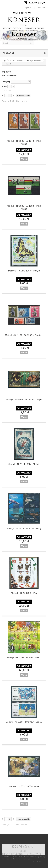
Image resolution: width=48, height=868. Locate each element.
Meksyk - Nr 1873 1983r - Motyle (24, 271)
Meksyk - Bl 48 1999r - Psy (24, 593)
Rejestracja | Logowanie (35, 8)
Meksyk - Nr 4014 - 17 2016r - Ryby (24, 529)
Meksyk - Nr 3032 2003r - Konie (24, 786)
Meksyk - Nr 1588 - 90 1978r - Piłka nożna (24, 142)
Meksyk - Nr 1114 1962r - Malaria (24, 464)
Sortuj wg (6, 82)
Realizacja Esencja (39, 861)
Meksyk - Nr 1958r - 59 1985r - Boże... (24, 722)
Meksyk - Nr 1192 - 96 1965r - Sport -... (24, 335)
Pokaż (4, 86)
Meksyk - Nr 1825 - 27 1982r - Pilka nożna (24, 207)
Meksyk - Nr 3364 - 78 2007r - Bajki (24, 657)
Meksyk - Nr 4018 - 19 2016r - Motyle (24, 400)
